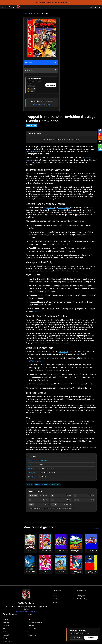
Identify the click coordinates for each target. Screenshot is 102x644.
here (73, 140)
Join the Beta (51, 85)
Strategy (6, 619)
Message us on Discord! (42, 105)
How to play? (41, 70)
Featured (6, 635)
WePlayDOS (81, 596)
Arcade (29, 484)
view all (96, 528)
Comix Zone (63, 352)
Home (25, 14)
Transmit (55, 596)
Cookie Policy (32, 629)
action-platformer (64, 208)
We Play (13, 7)
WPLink (55, 602)
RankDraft (56, 599)
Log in (93, 7)
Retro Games (7, 641)
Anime (5, 638)
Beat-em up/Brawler (41, 484)
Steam (39, 361)
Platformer (6, 626)
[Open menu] (2, 7)
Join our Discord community (26, 611)
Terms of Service (33, 632)
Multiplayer (7, 622)
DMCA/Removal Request (36, 622)
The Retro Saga (82, 599)
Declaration (31, 626)
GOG (31, 361)
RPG (5, 632)
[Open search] (100, 7)
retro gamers (37, 311)
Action (5, 629)
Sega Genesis (34, 14)
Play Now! (41, 62)
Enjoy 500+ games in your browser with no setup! (52, 2)
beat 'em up (51, 208)
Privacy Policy (32, 635)
